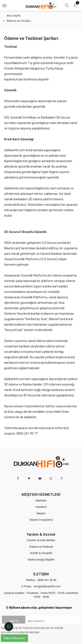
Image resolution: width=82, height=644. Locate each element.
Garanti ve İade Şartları (41, 536)
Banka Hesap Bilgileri (41, 556)
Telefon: (41, 576)
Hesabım (41, 503)
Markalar (41, 496)
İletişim (41, 509)
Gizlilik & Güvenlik (41, 549)
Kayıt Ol (14, 617)
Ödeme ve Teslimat (41, 543)
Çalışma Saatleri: (41, 591)
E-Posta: (41, 582)
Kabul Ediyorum (14, 638)
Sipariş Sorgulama (41, 516)
